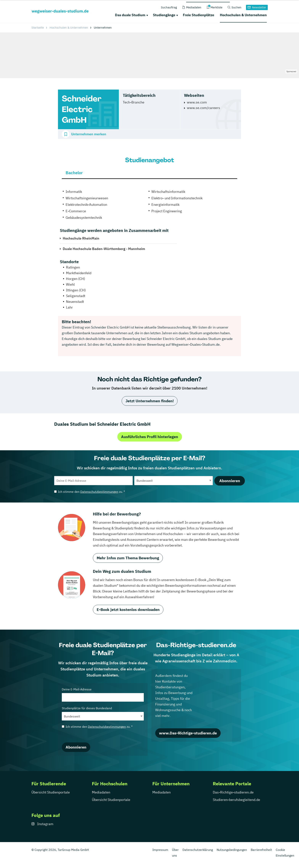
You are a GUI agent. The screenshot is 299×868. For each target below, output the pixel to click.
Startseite (38, 28)
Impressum (160, 850)
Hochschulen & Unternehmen (243, 15)
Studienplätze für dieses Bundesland (103, 713)
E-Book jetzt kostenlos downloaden (128, 610)
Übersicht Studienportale (51, 792)
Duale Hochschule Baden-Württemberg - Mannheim (104, 249)
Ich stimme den (90, 492)
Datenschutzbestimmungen (99, 492)
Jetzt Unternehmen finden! (150, 401)
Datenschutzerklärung (198, 850)
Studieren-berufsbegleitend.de (236, 800)
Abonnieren (230, 481)
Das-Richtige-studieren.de (233, 792)
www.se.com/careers (203, 108)
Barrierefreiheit (261, 850)
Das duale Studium (130, 15)
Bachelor (74, 173)
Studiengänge (164, 15)
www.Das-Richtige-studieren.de (188, 733)
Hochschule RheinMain (81, 238)
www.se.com (197, 102)
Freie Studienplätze (199, 15)
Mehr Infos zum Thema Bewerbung (128, 558)
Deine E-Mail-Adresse (103, 694)
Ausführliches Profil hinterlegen (150, 437)
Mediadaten (101, 792)
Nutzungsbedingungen (232, 850)
